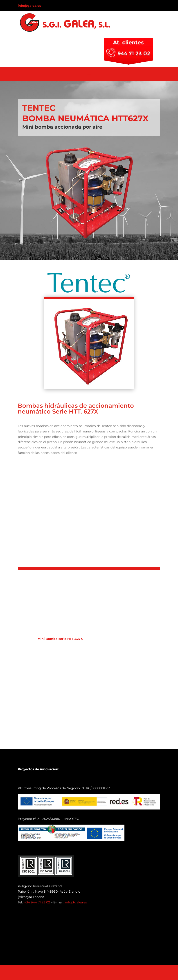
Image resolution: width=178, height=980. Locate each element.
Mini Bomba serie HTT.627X (60, 639)
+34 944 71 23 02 (37, 902)
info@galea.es (29, 6)
